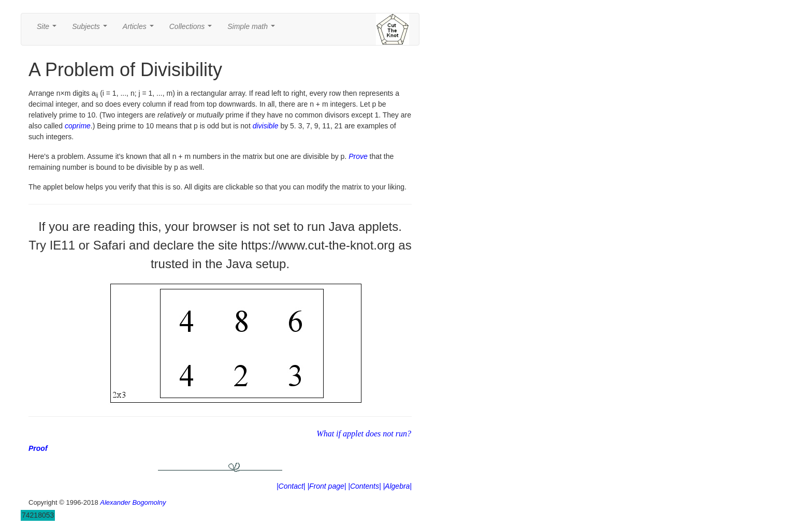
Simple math (253, 29)
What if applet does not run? (364, 434)
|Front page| (327, 486)
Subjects (91, 29)
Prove (358, 156)
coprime (78, 126)
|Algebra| (397, 486)
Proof (38, 448)
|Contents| (364, 486)
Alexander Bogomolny (133, 502)
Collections (193, 29)
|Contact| (291, 486)
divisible (266, 126)
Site (49, 29)
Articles (140, 29)
